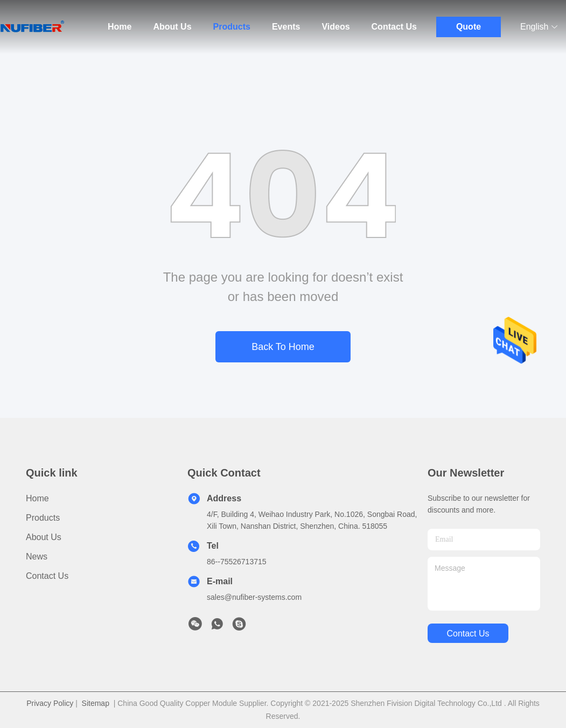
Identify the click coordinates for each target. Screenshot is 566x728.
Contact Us (394, 27)
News (37, 556)
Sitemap (96, 703)
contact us (468, 633)
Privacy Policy (50, 703)
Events (286, 27)
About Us (172, 27)
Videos (336, 27)
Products (232, 27)
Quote (469, 27)
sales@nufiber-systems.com (254, 597)
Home (120, 27)
